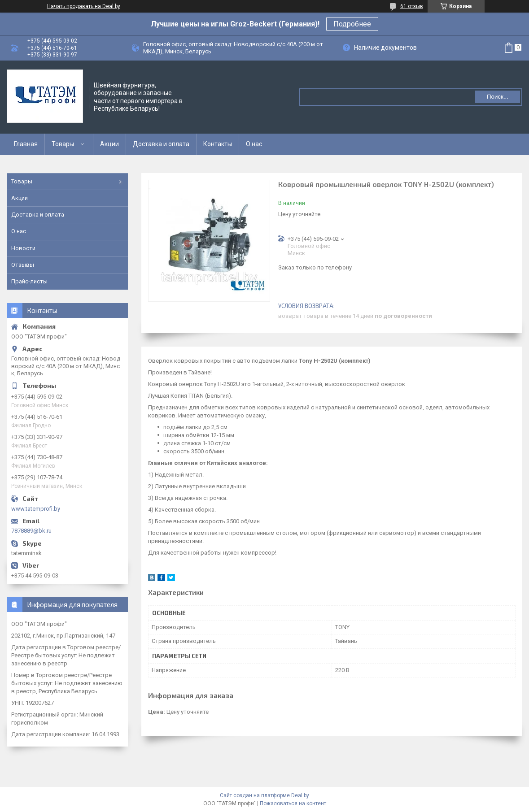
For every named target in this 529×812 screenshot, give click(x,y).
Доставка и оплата (161, 144)
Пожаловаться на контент (293, 803)
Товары (63, 144)
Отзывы (23, 265)
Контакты (218, 144)
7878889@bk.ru (31, 531)
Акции (109, 144)
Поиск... (498, 97)
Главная (26, 144)
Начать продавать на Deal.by (84, 6)
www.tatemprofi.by (36, 509)
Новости (23, 248)
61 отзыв (412, 6)
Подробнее (352, 24)
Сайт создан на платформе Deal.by (264, 795)
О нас (254, 144)
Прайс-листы (29, 281)
